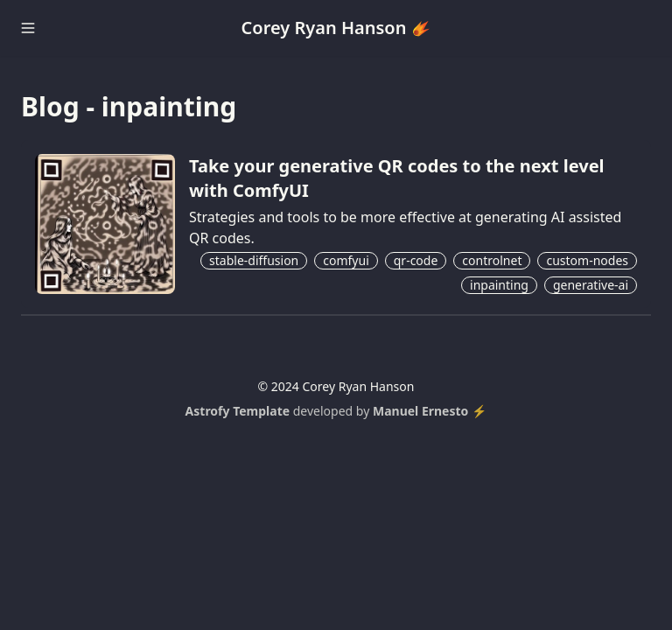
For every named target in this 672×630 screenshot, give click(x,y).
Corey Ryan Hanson (336, 28)
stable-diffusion (254, 260)
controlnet (492, 260)
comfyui (346, 260)
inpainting (499, 285)
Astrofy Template (238, 411)
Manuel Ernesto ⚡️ (430, 411)
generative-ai (591, 285)
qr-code (416, 260)
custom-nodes (587, 260)
